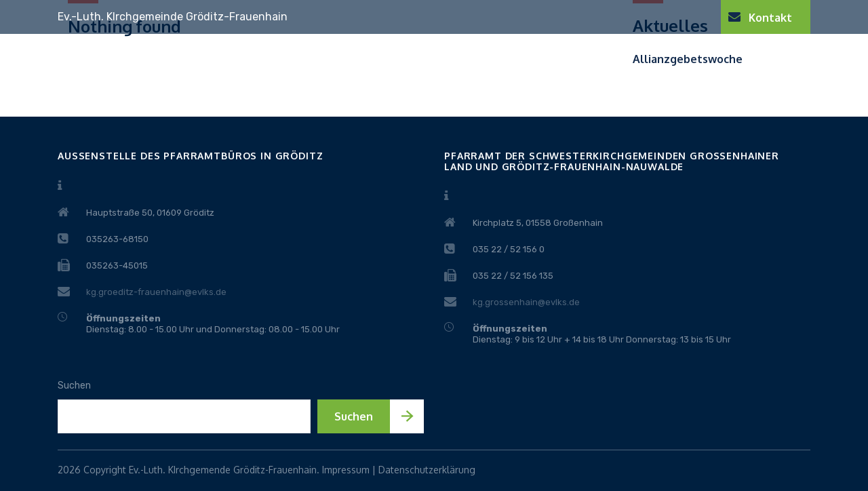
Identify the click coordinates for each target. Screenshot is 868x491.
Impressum (346, 470)
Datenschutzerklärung (427, 470)
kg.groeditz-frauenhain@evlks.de (156, 292)
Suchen (74, 386)
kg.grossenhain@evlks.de (526, 302)
